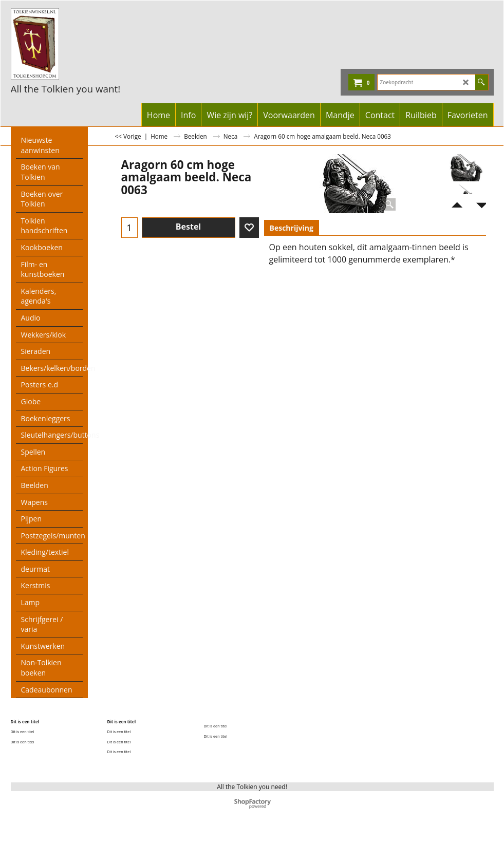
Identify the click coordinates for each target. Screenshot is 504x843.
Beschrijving (292, 228)
